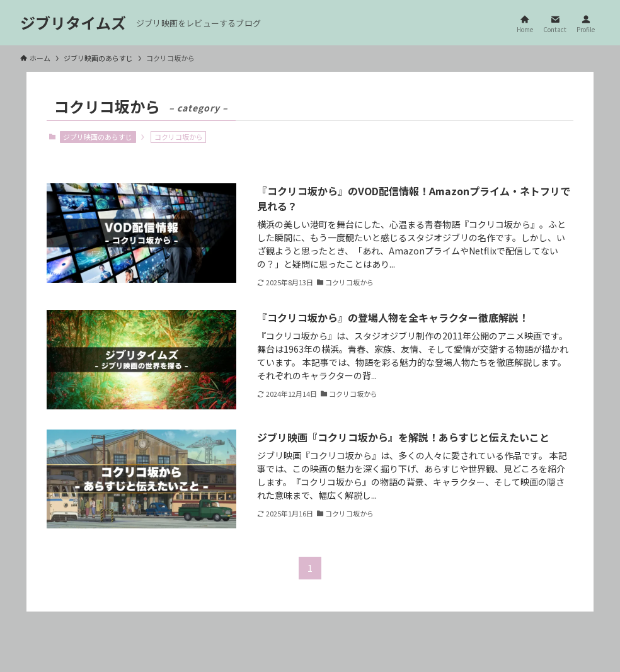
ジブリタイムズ (73, 23)
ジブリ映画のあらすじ (98, 137)
